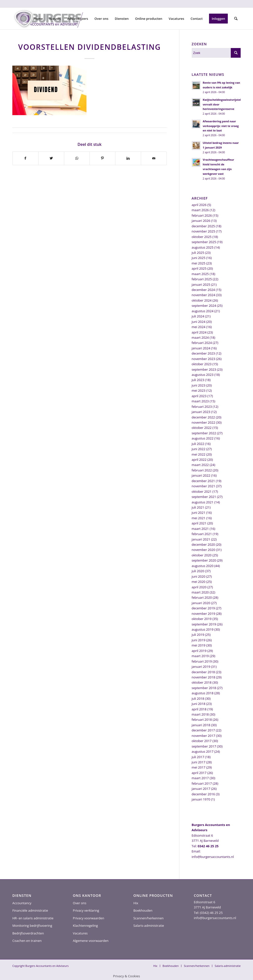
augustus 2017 (203, 751)
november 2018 (203, 677)
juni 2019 (199, 640)
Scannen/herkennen (149, 918)
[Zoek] (236, 19)
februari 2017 (202, 783)
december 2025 (203, 226)
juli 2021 (198, 507)
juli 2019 (198, 635)
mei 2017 (199, 767)
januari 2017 (201, 789)
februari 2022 (202, 470)
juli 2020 (198, 571)
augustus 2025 (203, 247)
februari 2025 (202, 279)
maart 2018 (200, 714)
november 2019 (203, 614)
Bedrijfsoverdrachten (28, 933)
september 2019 (204, 624)
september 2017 (204, 746)
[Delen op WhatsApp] (77, 158)
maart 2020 (200, 592)
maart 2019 (200, 656)
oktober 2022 (202, 428)
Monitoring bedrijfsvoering (32, 926)
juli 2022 (198, 444)
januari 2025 (201, 284)
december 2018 (203, 672)
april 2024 (199, 332)
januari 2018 (201, 725)
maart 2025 (200, 274)
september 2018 (204, 688)
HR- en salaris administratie (33, 918)
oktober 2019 (202, 619)
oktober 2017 (202, 741)
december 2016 (203, 794)
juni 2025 (199, 258)
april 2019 (199, 651)
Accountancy (22, 903)
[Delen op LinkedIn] (128, 158)
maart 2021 (200, 529)
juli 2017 (198, 757)
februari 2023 (202, 407)
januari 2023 (201, 412)
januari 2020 (201, 603)
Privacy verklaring (86, 910)
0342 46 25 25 (208, 846)
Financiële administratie (30, 910)
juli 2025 (198, 253)
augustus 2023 (203, 375)
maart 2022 (200, 465)
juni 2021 (199, 513)
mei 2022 (199, 454)
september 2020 (204, 560)
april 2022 (199, 460)
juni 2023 (199, 385)
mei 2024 (199, 327)
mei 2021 (199, 518)
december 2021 (203, 481)
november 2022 (203, 422)
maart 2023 (200, 401)
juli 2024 (198, 316)
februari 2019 (202, 661)
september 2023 (204, 369)
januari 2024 (201, 348)
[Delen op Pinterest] (102, 158)
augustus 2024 (203, 311)
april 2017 (199, 773)
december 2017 (203, 730)
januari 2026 (201, 221)
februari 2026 (202, 215)
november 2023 (203, 359)
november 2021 (203, 486)
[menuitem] (38, 19)
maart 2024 (200, 337)
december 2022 (203, 417)
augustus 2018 (203, 693)
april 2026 (199, 205)
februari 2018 (202, 720)
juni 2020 (199, 576)
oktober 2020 (202, 555)
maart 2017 (200, 778)
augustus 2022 (203, 438)
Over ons (80, 903)
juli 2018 (198, 698)
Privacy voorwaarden (89, 918)
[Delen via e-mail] (154, 158)
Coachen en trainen (27, 941)
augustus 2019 (203, 629)
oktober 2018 (202, 682)
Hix (136, 903)
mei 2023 (199, 390)
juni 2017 (199, 762)
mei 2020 (199, 582)
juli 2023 (198, 380)
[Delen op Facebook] (25, 158)
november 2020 (203, 550)
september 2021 (204, 497)
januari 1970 (201, 799)
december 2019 (203, 608)
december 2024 (203, 290)
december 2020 (203, 544)
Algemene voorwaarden (91, 941)
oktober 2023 (202, 364)
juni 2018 (199, 704)
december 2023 (203, 353)
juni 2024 (199, 322)
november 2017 (203, 736)
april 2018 (199, 709)
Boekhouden (143, 910)
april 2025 (199, 268)
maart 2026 (200, 210)
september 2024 (204, 306)
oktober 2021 (202, 491)
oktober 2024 (202, 300)
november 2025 (203, 231)
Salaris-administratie (149, 926)
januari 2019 (201, 667)
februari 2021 (202, 534)
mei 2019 (199, 645)
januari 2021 (201, 539)
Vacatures (80, 933)
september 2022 (204, 433)
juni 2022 (199, 449)
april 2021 (199, 523)
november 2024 (203, 295)
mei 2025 (199, 263)
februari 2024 (202, 343)
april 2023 (199, 396)
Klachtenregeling (85, 926)
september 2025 (204, 242)
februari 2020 (202, 597)
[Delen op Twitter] (51, 158)
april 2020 (199, 587)
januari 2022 (201, 475)
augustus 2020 (203, 566)
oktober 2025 (202, 237)
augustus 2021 (203, 502)
